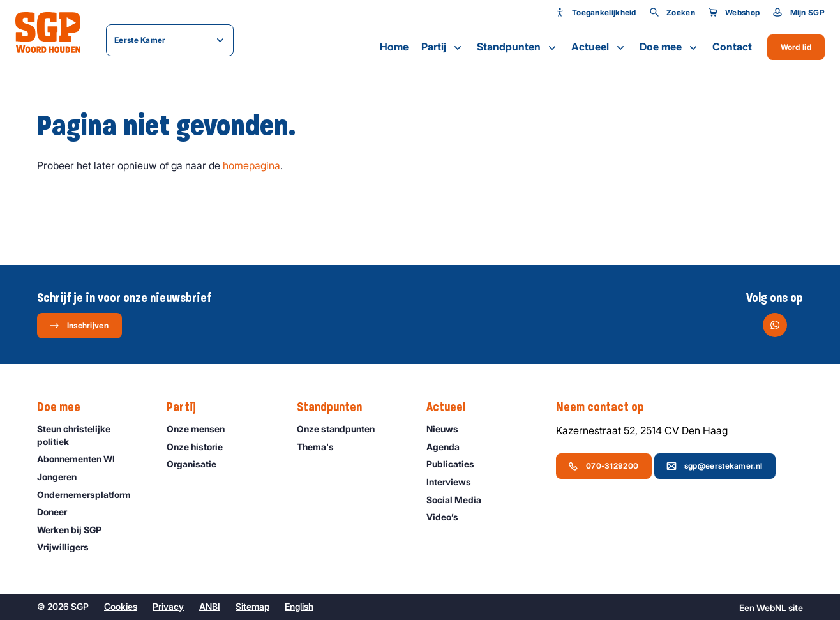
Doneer (58, 512)
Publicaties (456, 464)
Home (394, 47)
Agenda (449, 447)
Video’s (448, 517)
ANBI (210, 606)
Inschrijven (79, 326)
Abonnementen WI (82, 459)
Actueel (599, 47)
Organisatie (197, 464)
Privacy (168, 606)
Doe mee (670, 47)
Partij (443, 47)
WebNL (771, 608)
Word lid (796, 47)
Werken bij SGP (75, 530)
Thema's (321, 447)
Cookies (121, 606)
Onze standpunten (341, 429)
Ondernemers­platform (90, 495)
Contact (732, 47)
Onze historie (200, 447)
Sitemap (252, 606)
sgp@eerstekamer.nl (714, 466)
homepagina (251, 165)
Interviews (454, 482)
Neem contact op (606, 407)
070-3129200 (603, 466)
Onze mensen (201, 429)
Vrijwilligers (69, 547)
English (299, 606)
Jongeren (63, 477)
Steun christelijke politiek (91, 435)
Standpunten (518, 47)
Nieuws (448, 429)
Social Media (460, 500)
